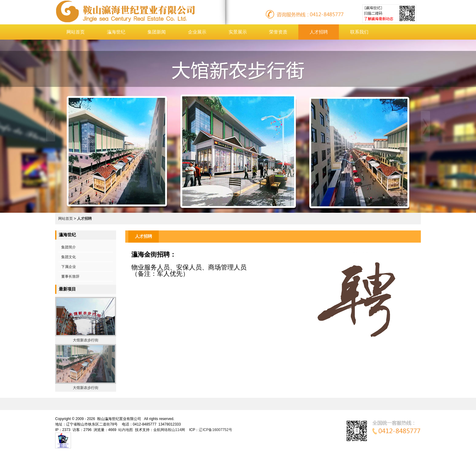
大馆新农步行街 (86, 340)
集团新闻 (157, 32)
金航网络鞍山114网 (169, 430)
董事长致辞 (70, 276)
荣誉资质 (278, 32)
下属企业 (69, 267)
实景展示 (238, 32)
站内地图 (126, 430)
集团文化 (69, 257)
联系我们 (359, 32)
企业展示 (197, 32)
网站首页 (76, 32)
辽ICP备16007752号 (215, 430)
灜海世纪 (116, 32)
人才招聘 (319, 32)
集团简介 (69, 247)
